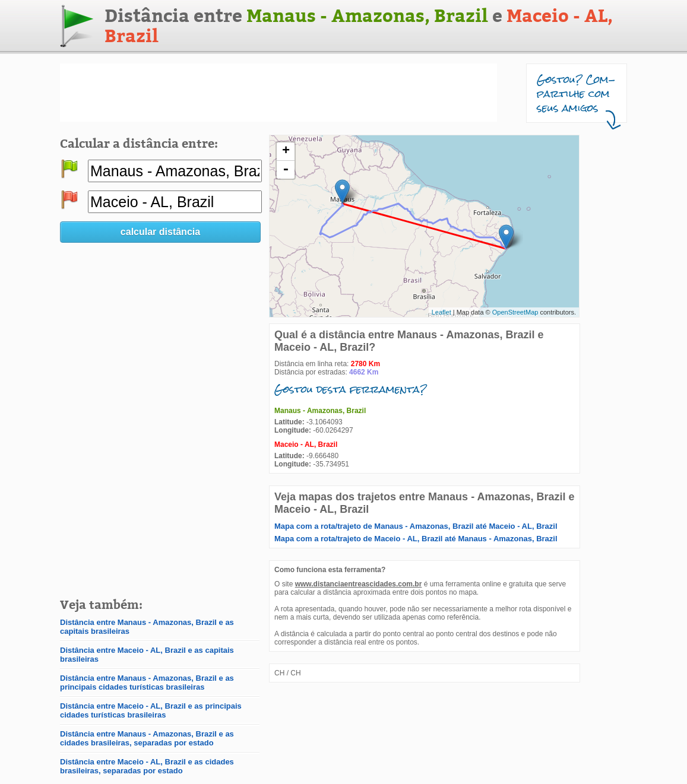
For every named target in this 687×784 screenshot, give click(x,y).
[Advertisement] (278, 93)
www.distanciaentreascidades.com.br (359, 584)
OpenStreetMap (515, 312)
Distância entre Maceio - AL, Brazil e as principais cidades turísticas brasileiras (151, 710)
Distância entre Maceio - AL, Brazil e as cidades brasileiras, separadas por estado (147, 766)
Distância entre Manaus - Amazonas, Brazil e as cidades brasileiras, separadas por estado (147, 738)
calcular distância (160, 232)
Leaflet (441, 312)
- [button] (286, 170)
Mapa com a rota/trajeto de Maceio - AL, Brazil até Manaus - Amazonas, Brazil (416, 539)
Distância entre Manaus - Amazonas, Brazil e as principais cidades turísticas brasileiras (147, 683)
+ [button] (286, 151)
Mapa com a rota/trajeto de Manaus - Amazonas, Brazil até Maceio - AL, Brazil (416, 526)
